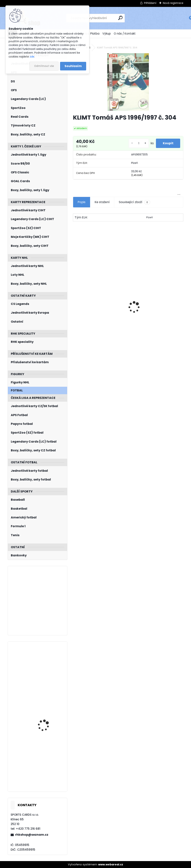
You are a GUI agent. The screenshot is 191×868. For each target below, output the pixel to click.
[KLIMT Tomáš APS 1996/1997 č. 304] (128, 82)
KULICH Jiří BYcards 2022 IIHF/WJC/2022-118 (48, 753)
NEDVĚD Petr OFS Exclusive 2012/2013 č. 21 (95, 323)
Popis (82, 202)
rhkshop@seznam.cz (32, 835)
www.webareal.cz (111, 864)
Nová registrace (173, 3)
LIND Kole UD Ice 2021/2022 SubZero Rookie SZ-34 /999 (45, 663)
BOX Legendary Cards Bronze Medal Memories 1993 (153, 320)
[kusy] (137, 143)
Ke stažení (102, 202)
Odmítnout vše (44, 66)
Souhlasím (73, 66)
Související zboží (134, 202)
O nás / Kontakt (125, 34)
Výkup (107, 34)
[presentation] (75, 301)
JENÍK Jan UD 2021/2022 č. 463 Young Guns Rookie (48, 712)
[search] (120, 18)
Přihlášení (150, 3)
